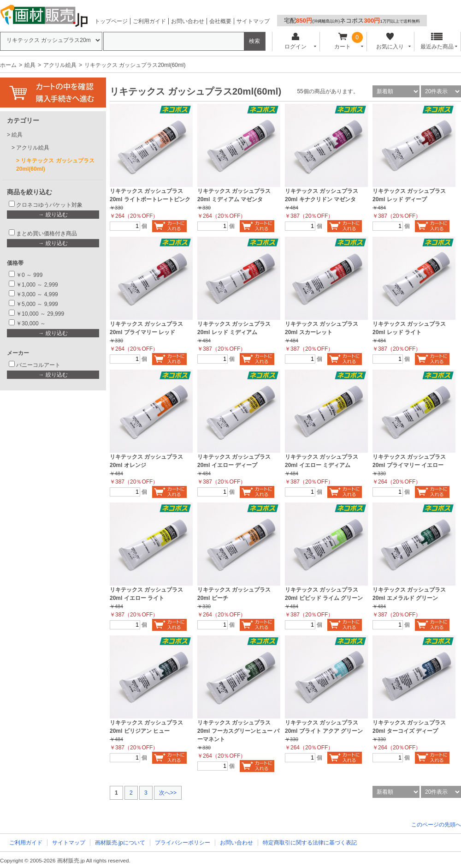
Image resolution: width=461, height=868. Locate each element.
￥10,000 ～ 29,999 (40, 314)
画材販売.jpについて (120, 843)
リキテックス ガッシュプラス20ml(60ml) (55, 165)
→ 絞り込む (53, 215)
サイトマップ (253, 21)
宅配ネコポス (352, 21)
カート (343, 41)
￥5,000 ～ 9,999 (37, 304)
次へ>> (168, 793)
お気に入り (390, 41)
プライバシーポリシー (183, 843)
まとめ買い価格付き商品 (47, 233)
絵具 (30, 65)
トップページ (111, 21)
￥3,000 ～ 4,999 (37, 294)
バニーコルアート (38, 365)
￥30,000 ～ (32, 323)
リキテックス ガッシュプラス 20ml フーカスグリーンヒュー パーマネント (238, 731)
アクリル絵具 (60, 65)
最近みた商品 (437, 41)
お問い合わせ (188, 21)
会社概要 (220, 21)
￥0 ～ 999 (29, 275)
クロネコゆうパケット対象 (49, 205)
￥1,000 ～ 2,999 (37, 285)
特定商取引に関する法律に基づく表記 (310, 843)
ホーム (8, 65)
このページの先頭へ (436, 825)
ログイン (295, 41)
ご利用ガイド (149, 21)
